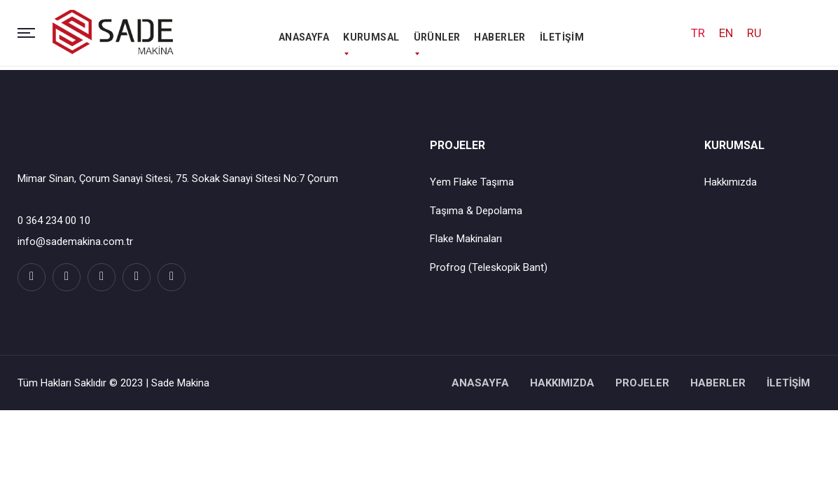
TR (698, 34)
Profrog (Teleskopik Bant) (489, 267)
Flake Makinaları (466, 239)
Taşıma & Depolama (476, 211)
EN (726, 34)
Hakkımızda (731, 182)
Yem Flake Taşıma (472, 182)
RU (754, 34)
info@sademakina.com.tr (75, 241)
